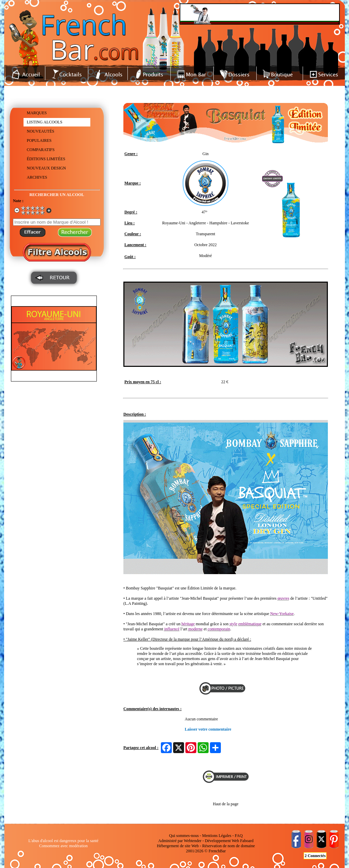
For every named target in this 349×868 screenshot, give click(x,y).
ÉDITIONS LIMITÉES (46, 159)
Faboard (247, 841)
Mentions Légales (217, 836)
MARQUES (37, 113)
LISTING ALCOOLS (45, 122)
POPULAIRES (39, 140)
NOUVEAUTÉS (41, 131)
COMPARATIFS (41, 150)
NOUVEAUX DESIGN (47, 168)
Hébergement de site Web (178, 846)
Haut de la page (226, 804)
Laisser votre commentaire (208, 729)
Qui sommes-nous (184, 836)
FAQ (239, 836)
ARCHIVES (37, 177)
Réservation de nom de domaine (229, 846)
